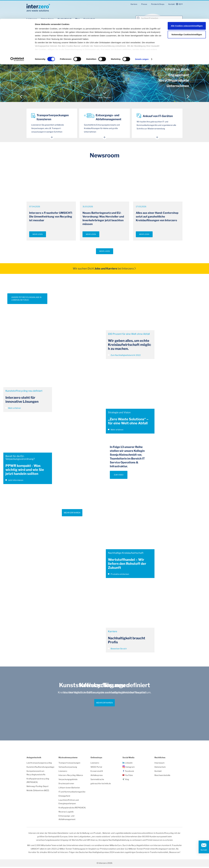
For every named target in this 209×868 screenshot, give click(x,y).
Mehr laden (105, 252)
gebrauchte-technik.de (101, 785)
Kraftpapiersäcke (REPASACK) (72, 809)
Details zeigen (142, 40)
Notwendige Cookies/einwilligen (187, 16)
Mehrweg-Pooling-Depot (38, 788)
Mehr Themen (104, 98)
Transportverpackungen (69, 764)
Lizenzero (63, 772)
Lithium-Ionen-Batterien (69, 789)
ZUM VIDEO (119, 476)
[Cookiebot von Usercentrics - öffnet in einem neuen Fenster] (17, 41)
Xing (127, 781)
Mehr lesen (38, 235)
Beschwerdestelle (162, 776)
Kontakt (204, 850)
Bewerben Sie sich (117, 650)
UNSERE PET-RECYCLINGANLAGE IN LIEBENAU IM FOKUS (26, 300)
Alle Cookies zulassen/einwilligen (187, 7)
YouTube (129, 776)
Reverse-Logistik (66, 813)
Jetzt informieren (14, 481)
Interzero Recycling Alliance (71, 776)
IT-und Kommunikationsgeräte (72, 793)
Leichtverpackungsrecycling (39, 764)
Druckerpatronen (66, 785)
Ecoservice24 (97, 772)
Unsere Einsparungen (37, 51)
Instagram (130, 768)
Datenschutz (160, 768)
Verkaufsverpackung (68, 768)
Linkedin (129, 764)
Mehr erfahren (13, 409)
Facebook (129, 772)
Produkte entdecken (118, 575)
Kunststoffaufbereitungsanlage (40, 768)
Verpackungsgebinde (68, 781)
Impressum (159, 764)
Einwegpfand (64, 797)
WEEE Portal (96, 768)
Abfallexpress (97, 776)
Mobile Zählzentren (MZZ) (38, 792)
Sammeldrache (97, 781)
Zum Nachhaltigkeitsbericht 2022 (124, 356)
